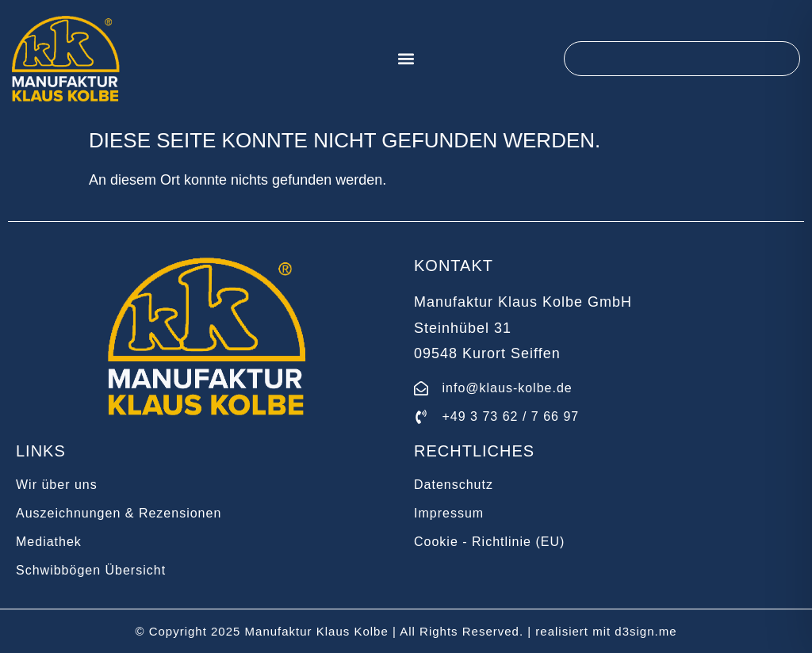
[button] (406, 59)
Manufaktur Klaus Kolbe (317, 631)
